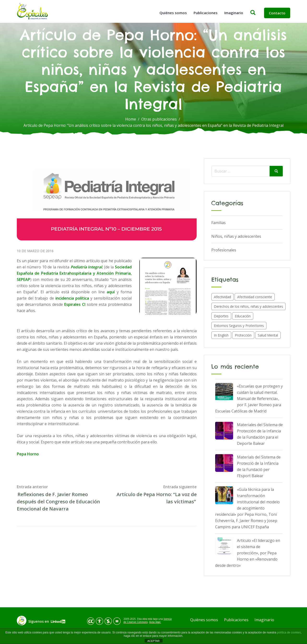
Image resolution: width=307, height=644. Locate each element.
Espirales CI (75, 304)
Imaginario (234, 13)
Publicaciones (206, 13)
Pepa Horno (28, 454)
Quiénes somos (173, 13)
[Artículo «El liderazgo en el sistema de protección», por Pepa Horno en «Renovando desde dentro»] (224, 546)
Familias (218, 223)
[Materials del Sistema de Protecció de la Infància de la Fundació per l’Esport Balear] (224, 463)
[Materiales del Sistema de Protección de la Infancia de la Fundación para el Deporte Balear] (224, 431)
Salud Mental (268, 335)
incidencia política (72, 298)
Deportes (221, 316)
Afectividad (222, 297)
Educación (243, 316)
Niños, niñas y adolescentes (236, 236)
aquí (111, 292)
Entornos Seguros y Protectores (239, 326)
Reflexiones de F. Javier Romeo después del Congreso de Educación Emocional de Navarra (58, 502)
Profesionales (224, 250)
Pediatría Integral (86, 267)
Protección (243, 335)
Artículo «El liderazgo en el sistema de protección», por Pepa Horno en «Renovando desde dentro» (248, 553)
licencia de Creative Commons (148, 620)
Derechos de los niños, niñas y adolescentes (248, 306)
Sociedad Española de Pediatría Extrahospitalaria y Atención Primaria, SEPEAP (74, 273)
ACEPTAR (153, 641)
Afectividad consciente (255, 297)
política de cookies (289, 632)
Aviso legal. (155, 622)
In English (221, 335)
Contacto (277, 13)
